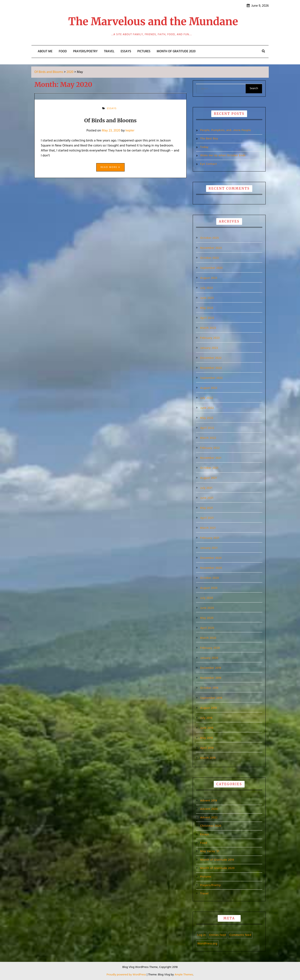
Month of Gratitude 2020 (176, 51)
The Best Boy (209, 139)
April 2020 (207, 628)
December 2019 (211, 668)
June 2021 (207, 498)
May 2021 (207, 508)
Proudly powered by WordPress (127, 975)
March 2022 (208, 438)
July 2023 (206, 288)
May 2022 (207, 418)
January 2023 (209, 348)
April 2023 (207, 318)
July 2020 (207, 598)
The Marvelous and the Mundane (153, 22)
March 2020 (208, 638)
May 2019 (207, 738)
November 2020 (211, 568)
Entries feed (218, 935)
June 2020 (207, 608)
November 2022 (211, 368)
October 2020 (210, 578)
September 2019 (211, 698)
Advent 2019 (209, 801)
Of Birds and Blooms (110, 120)
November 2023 (211, 248)
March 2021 (208, 528)
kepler (130, 131)
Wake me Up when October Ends (223, 156)
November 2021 (211, 458)
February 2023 (210, 338)
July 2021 (206, 488)
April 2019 (207, 748)
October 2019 (209, 688)
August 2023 (209, 278)
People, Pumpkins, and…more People (226, 130)
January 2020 (209, 658)
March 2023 (208, 328)
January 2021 (209, 548)
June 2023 (207, 298)
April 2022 (207, 428)
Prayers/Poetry (85, 51)
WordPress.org (207, 944)
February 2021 (210, 538)
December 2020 (211, 558)
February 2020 (210, 648)
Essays (126, 51)
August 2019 (209, 708)
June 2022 (207, 408)
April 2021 (207, 518)
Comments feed (240, 935)
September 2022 (211, 378)
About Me (45, 51)
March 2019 (208, 758)
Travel (109, 51)
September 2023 (211, 268)
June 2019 (207, 728)
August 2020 (209, 588)
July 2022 (207, 398)
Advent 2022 (209, 818)
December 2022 (211, 358)
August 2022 (209, 388)
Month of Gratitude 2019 (217, 860)
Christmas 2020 (211, 826)
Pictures (144, 51)
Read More (110, 167)
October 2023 (209, 258)
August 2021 (209, 478)
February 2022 (210, 448)
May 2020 (207, 618)
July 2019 (206, 718)
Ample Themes (184, 975)
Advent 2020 (209, 809)
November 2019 (211, 678)
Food (63, 51)
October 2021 (209, 468)
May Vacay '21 (210, 851)
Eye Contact (209, 164)
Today (204, 147)
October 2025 (210, 238)
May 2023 (207, 308)
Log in (202, 935)
